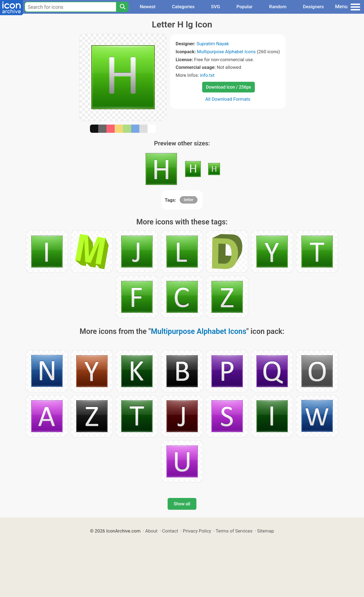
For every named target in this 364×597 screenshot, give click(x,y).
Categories (183, 7)
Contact (170, 531)
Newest (147, 7)
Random (278, 7)
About (151, 531)
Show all (182, 504)
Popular (245, 7)
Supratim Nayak (213, 44)
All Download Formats (228, 99)
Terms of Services (234, 531)
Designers (313, 7)
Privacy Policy (197, 531)
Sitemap (266, 531)
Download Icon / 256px (228, 87)
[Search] (122, 7)
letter (189, 200)
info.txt (207, 75)
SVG (215, 7)
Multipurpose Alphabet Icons (226, 52)
